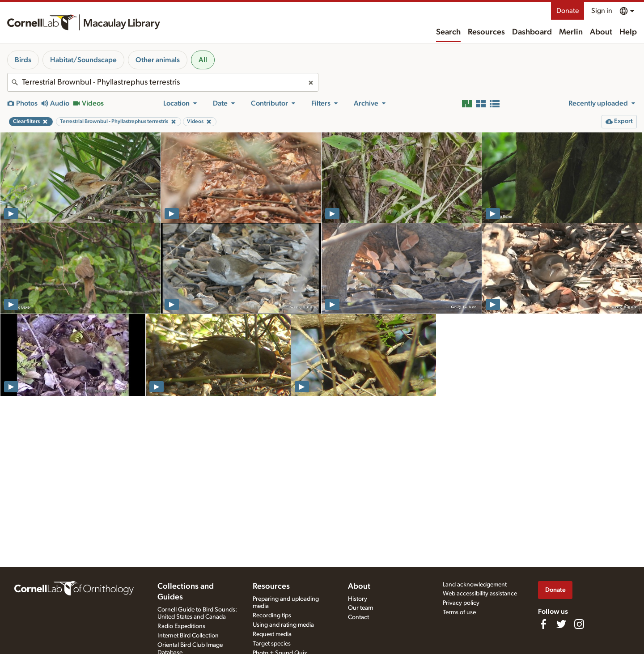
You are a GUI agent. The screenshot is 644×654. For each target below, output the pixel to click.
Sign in (602, 11)
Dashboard (532, 32)
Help (628, 32)
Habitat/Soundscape (83, 60)
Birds (23, 60)
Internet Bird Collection (188, 636)
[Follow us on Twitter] (561, 624)
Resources (486, 32)
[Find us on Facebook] (543, 624)
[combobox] (163, 82)
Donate (568, 11)
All (203, 60)
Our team (360, 608)
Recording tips (272, 616)
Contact (358, 617)
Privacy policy (461, 603)
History (358, 599)
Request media (272, 634)
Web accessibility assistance (480, 594)
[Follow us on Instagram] (579, 624)
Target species (272, 644)
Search (448, 32)
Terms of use (459, 612)
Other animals (158, 60)
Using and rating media (283, 625)
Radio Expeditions (181, 626)
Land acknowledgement (475, 585)
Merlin (571, 32)
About (601, 32)
